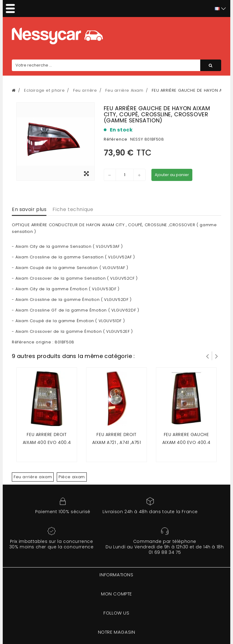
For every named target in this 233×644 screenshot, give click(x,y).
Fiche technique (73, 209)
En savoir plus (29, 209)
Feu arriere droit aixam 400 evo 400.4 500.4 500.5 (47, 442)
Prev (208, 356)
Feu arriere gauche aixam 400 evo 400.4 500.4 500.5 (186, 442)
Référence (116, 139)
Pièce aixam (72, 477)
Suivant (217, 356)
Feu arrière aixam (33, 477)
